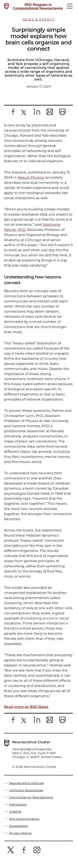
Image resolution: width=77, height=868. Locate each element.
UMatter (15, 815)
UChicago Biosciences (26, 794)
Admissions (18, 808)
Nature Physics (31, 181)
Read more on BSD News (26, 711)
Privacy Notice (20, 837)
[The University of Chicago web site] (6, 6)
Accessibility (19, 829)
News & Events (38, 19)
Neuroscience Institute (26, 787)
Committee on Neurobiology (31, 801)
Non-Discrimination (24, 823)
